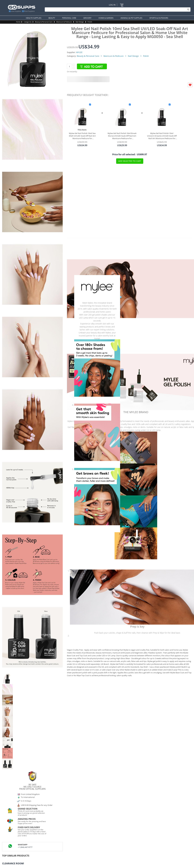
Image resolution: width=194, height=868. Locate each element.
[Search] (117, 10)
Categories (28, 22)
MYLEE (79, 52)
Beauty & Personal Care (44, 22)
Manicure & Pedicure (64, 22)
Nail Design (80, 22)
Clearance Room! (13, 863)
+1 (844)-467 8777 (25, 847)
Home (18, 22)
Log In (112, 5)
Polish (90, 22)
